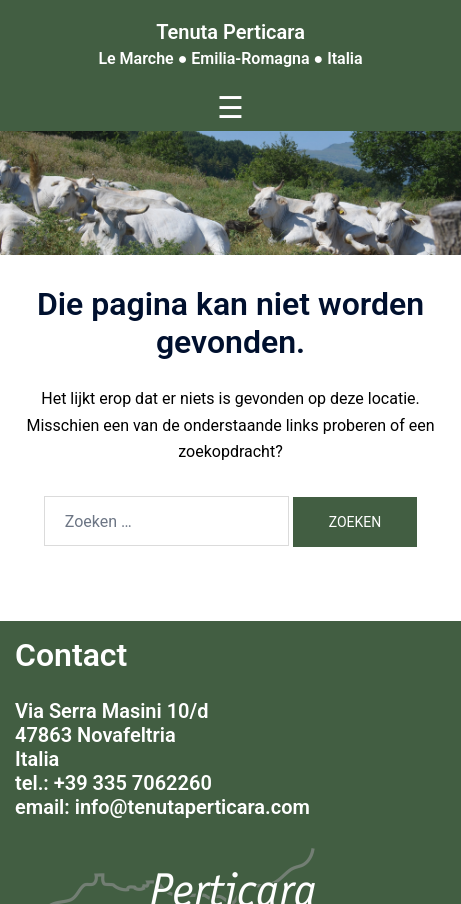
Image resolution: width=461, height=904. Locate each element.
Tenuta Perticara (230, 32)
